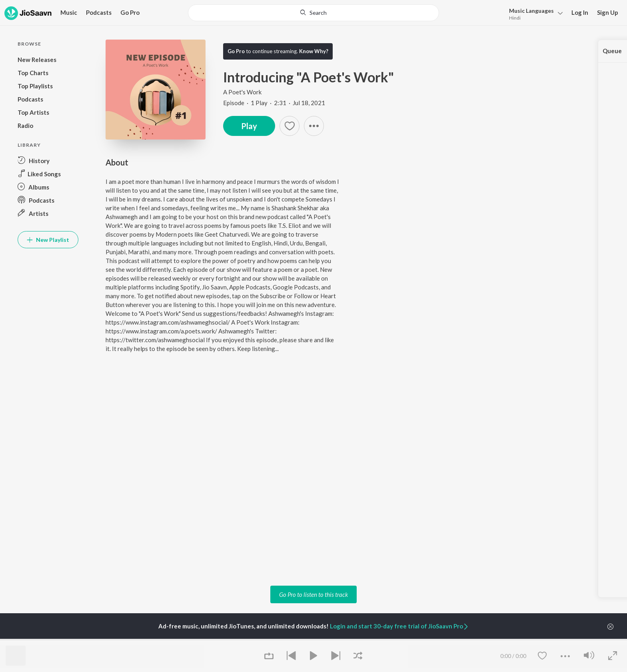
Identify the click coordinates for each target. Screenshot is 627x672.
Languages (531, 11)
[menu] (534, 13)
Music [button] (69, 12)
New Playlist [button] (48, 240)
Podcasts (99, 12)
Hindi (515, 18)
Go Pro (130, 12)
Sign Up (608, 12)
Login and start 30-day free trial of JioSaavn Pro (399, 626)
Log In (580, 12)
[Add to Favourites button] (290, 126)
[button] (314, 126)
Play (249, 126)
